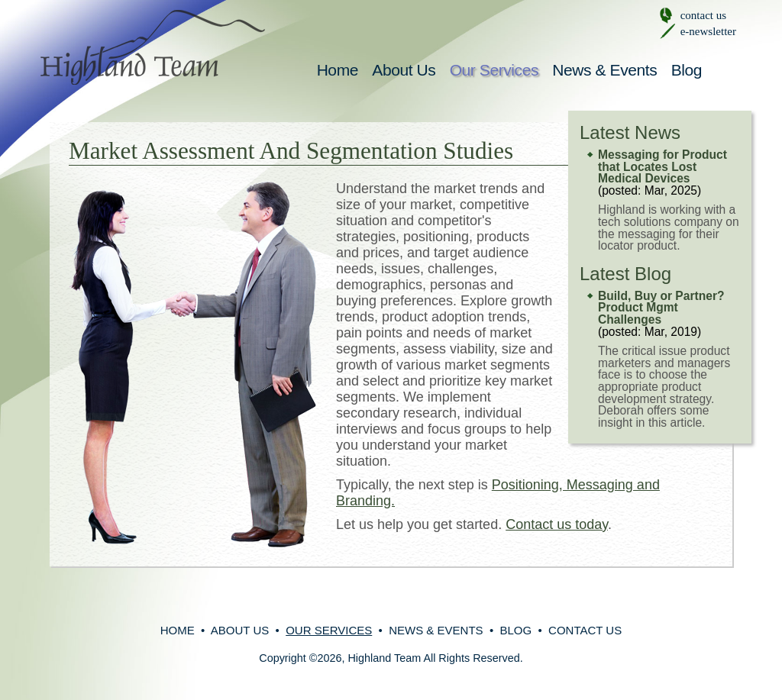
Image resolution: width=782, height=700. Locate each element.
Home (338, 70)
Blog (687, 70)
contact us (703, 15)
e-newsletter (708, 31)
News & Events (604, 70)
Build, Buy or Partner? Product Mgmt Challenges (661, 308)
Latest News (630, 132)
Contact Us (585, 630)
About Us (404, 70)
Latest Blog (625, 274)
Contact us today (557, 524)
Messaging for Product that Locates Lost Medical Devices (662, 166)
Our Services (494, 70)
